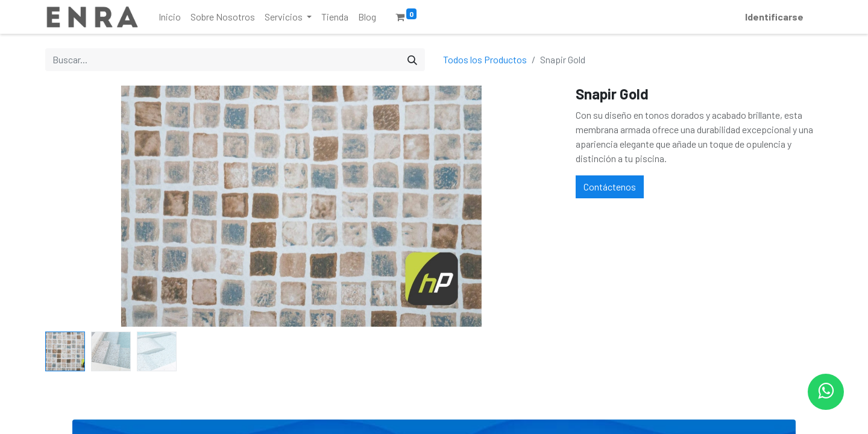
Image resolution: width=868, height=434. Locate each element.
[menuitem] (170, 17)
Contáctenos (610, 187)
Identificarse (774, 17)
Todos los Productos (485, 59)
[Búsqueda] (412, 60)
